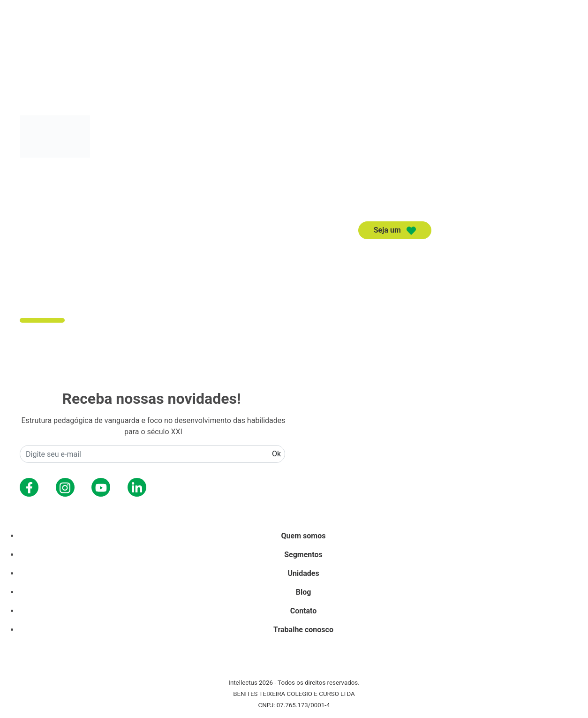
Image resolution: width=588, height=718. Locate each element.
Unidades (503, 256)
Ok (276, 454)
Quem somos (397, 256)
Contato (547, 256)
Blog (304, 592)
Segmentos (454, 256)
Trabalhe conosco (303, 630)
